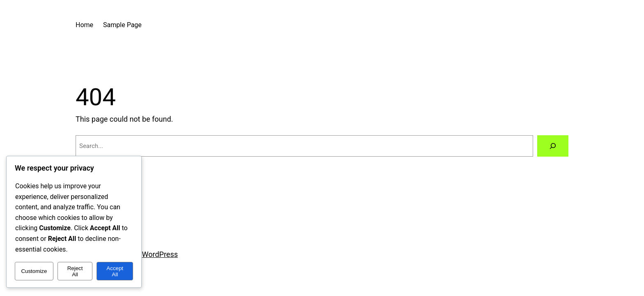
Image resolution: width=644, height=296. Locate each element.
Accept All (115, 271)
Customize (34, 271)
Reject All (75, 271)
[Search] (553, 146)
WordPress (160, 254)
